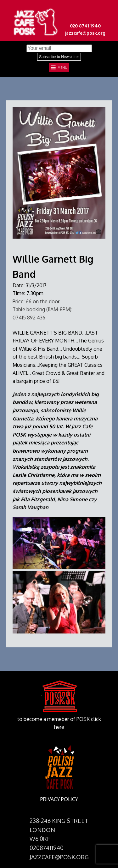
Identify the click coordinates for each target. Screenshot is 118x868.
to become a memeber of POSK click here (59, 723)
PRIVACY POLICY (59, 799)
